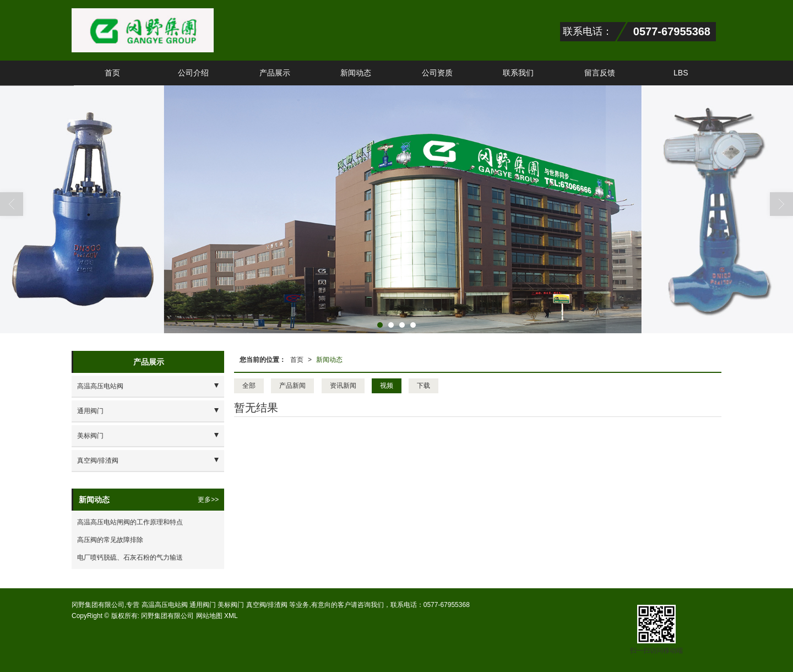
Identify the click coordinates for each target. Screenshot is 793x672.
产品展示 (275, 73)
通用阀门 (90, 411)
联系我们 (518, 73)
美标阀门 (90, 436)
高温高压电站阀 (100, 386)
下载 (423, 386)
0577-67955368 (447, 605)
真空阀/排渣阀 (98, 460)
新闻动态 (356, 73)
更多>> (208, 500)
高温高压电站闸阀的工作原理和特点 (130, 522)
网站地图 (209, 616)
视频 (387, 386)
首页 (112, 73)
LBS (681, 73)
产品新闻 (292, 386)
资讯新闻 (343, 386)
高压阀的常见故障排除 (110, 540)
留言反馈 (600, 73)
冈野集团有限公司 (167, 616)
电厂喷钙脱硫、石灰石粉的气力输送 (130, 557)
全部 (249, 386)
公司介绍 (193, 73)
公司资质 (437, 73)
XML (231, 616)
